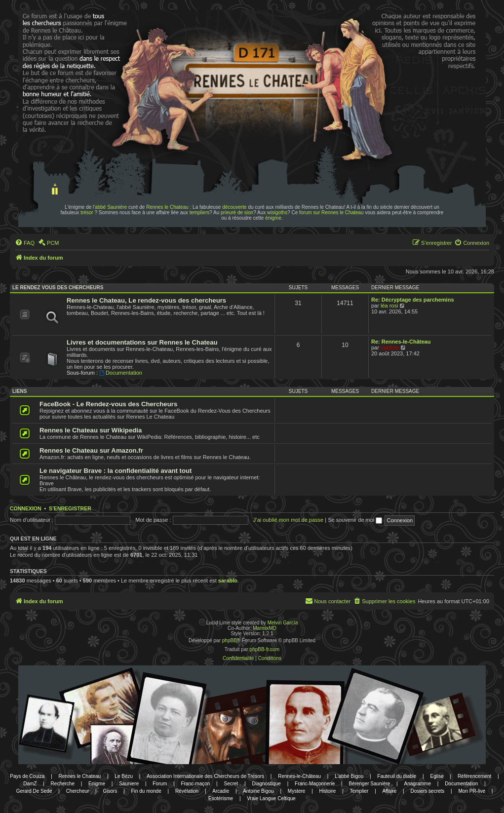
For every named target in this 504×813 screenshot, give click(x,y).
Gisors (110, 791)
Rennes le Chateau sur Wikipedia (91, 430)
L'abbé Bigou (349, 776)
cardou (390, 348)
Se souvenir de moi (355, 520)
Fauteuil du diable (397, 776)
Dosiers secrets (427, 791)
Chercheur (78, 791)
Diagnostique (267, 784)
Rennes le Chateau (167, 207)
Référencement (474, 776)
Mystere (297, 791)
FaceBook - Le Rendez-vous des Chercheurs (108, 404)
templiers (200, 213)
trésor (87, 213)
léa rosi (389, 306)
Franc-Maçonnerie (315, 784)
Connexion (26, 508)
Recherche (63, 784)
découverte (234, 207)
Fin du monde (146, 791)
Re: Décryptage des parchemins (413, 300)
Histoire (328, 791)
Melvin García (283, 623)
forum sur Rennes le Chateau (331, 213)
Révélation (187, 791)
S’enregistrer (70, 508)
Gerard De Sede (34, 791)
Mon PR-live (471, 791)
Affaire (390, 791)
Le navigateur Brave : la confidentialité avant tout (116, 471)
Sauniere (129, 784)
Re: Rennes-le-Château (401, 342)
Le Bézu (124, 776)
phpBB (230, 640)
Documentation (121, 373)
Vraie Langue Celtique (271, 798)
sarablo (228, 581)
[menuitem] (25, 243)
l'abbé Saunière (110, 207)
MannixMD (265, 628)
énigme (273, 218)
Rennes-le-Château (299, 776)
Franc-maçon (195, 784)
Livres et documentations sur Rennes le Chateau (142, 342)
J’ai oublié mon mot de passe (288, 520)
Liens (19, 391)
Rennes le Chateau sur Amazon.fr (91, 450)
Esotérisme (221, 798)
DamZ (30, 784)
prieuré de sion (237, 213)
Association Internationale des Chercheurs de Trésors (205, 776)
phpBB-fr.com (265, 649)
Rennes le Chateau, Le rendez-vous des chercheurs (146, 300)
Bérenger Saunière (369, 784)
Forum (160, 784)
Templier (359, 791)
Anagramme (418, 784)
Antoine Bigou (258, 791)
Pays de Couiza (27, 776)
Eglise (437, 776)
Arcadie (221, 791)
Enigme (97, 784)
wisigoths (277, 213)
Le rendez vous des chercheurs (58, 288)
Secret (231, 784)
